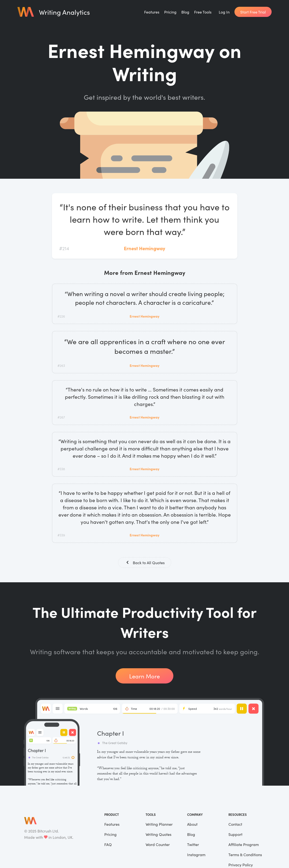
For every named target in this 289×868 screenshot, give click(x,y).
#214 (64, 248)
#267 (61, 417)
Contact (235, 825)
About (192, 825)
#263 (61, 365)
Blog (185, 12)
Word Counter (158, 845)
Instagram (196, 855)
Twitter (193, 845)
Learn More (144, 676)
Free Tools (203, 12)
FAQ (108, 845)
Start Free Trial (253, 12)
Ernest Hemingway (144, 248)
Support (235, 835)
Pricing (170, 12)
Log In (224, 12)
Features (152, 12)
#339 (61, 535)
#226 (61, 316)
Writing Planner (159, 825)
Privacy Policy (241, 865)
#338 (61, 469)
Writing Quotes (159, 835)
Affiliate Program (244, 845)
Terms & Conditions (245, 855)
